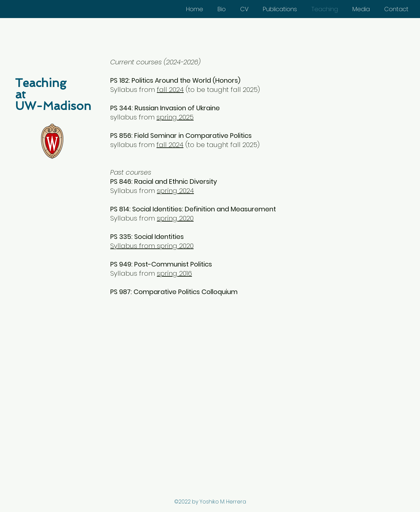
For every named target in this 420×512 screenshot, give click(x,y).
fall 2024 (170, 90)
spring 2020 (175, 218)
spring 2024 (175, 191)
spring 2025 (175, 117)
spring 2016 (174, 273)
